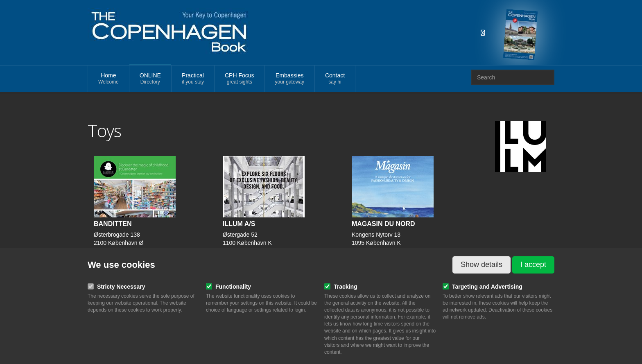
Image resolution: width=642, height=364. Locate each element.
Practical (193, 79)
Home (109, 79)
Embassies (290, 79)
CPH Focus (240, 79)
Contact (335, 79)
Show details (481, 265)
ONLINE (150, 79)
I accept (533, 265)
